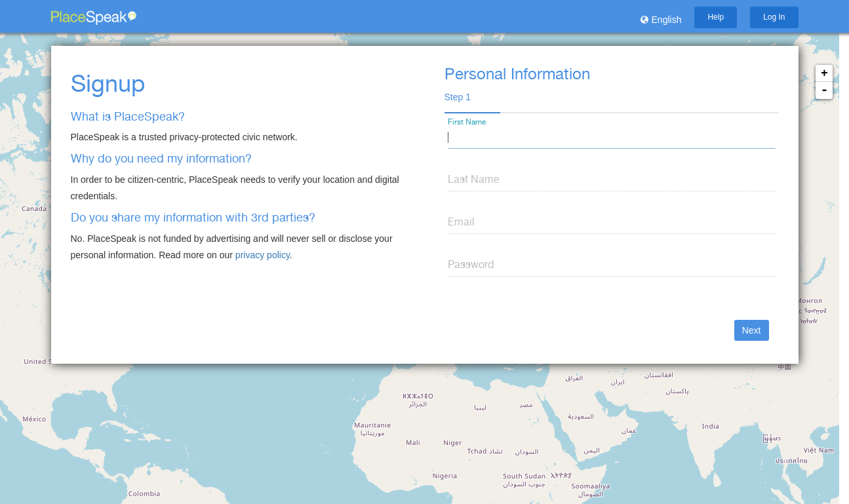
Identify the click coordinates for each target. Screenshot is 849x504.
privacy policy (263, 255)
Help (716, 17)
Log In (774, 17)
